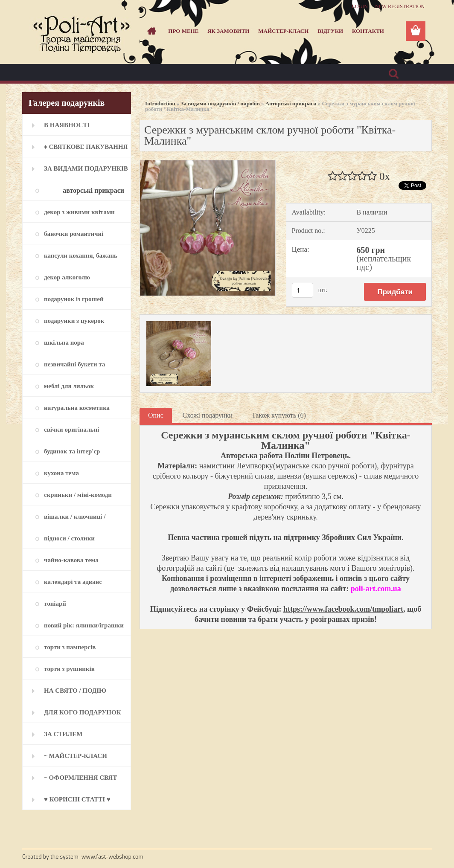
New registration (400, 6)
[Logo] (81, 32)
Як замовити (228, 31)
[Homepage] (150, 31)
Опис (156, 415)
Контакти (368, 31)
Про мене (183, 31)
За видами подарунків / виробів (220, 103)
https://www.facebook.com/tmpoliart (343, 609)
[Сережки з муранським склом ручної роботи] (208, 164)
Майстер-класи (283, 31)
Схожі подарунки (208, 415)
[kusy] (303, 290)
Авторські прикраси (291, 103)
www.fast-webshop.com (112, 856)
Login (360, 6)
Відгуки (330, 31)
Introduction (160, 103)
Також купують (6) (279, 415)
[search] (393, 74)
